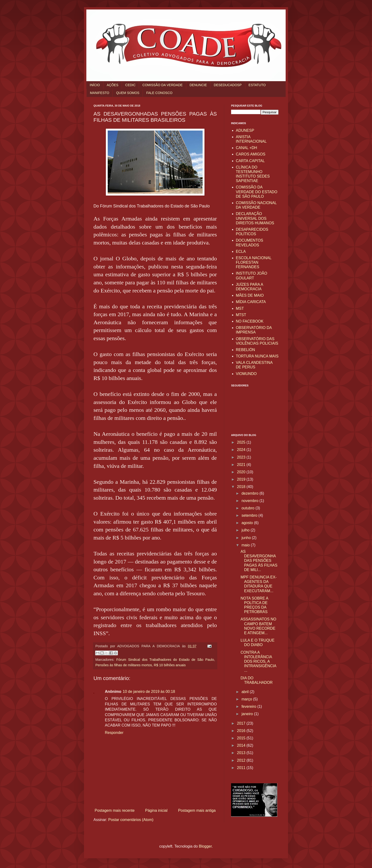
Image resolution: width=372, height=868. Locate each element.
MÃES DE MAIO (250, 295)
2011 (242, 768)
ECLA (241, 251)
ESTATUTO (257, 85)
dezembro (251, 493)
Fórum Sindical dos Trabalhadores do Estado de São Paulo (165, 660)
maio (246, 545)
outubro (249, 508)
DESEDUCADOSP (228, 85)
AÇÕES (113, 85)
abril (246, 692)
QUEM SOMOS (128, 93)
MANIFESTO (100, 93)
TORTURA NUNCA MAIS (257, 356)
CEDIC (130, 85)
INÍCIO (95, 85)
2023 (242, 457)
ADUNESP (245, 130)
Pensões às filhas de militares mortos (124, 665)
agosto (248, 523)
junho (247, 538)
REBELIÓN (245, 350)
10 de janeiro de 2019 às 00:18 (149, 692)
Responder (114, 733)
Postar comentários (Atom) (131, 820)
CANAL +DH (246, 148)
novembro (251, 501)
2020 (242, 472)
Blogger (205, 846)
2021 (242, 465)
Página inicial (156, 810)
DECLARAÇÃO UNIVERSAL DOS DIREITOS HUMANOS (255, 218)
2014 (242, 745)
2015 (242, 738)
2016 (242, 731)
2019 (242, 479)
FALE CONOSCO (159, 93)
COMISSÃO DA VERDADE (163, 85)
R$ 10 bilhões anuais (170, 665)
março (247, 699)
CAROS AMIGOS (251, 154)
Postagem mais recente (115, 810)
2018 (242, 487)
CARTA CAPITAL (250, 161)
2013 (242, 753)
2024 (242, 450)
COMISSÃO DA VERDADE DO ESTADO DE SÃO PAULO (257, 192)
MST (240, 308)
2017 (242, 723)
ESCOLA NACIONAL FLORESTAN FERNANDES (254, 262)
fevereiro (249, 706)
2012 (242, 760)
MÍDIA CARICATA (251, 302)
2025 (242, 442)
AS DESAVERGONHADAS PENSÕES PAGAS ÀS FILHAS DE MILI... (259, 561)
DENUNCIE (198, 85)
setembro (250, 515)
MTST (241, 315)
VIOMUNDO (246, 374)
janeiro (248, 714)
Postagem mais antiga (197, 810)
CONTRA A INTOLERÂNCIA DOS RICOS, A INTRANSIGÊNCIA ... (258, 662)
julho (246, 530)
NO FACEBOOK (250, 321)
